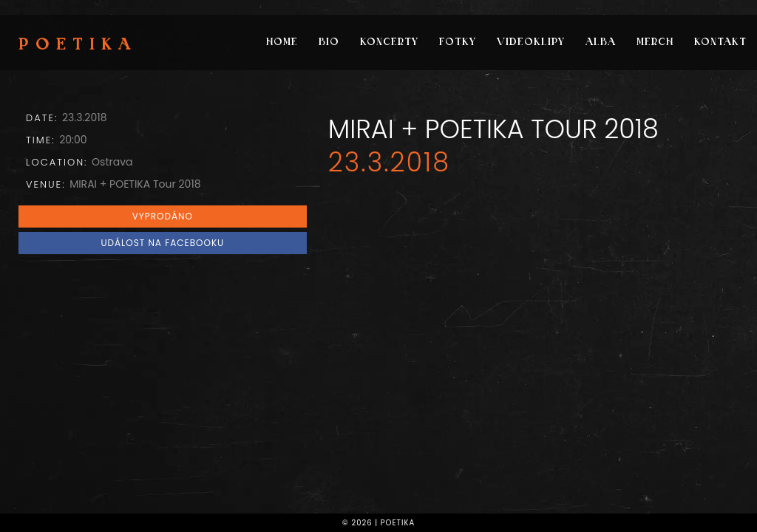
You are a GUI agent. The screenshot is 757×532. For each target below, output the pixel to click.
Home (282, 42)
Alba (601, 42)
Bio (329, 42)
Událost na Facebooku (162, 243)
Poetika (78, 46)
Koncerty (389, 42)
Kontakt (720, 42)
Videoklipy (531, 42)
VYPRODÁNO (163, 216)
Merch (655, 42)
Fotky (458, 42)
